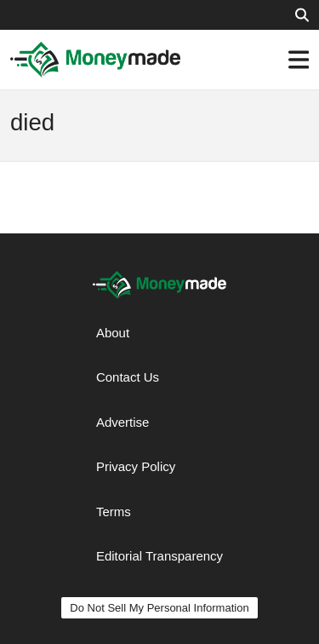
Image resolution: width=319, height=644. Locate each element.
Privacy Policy (136, 466)
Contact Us (128, 377)
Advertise (123, 422)
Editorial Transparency (159, 556)
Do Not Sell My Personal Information (159, 608)
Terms (114, 512)
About (113, 333)
